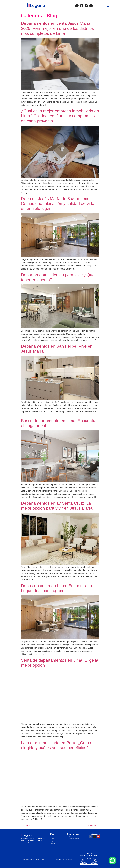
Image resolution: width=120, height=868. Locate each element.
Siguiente (93, 825)
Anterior (26, 825)
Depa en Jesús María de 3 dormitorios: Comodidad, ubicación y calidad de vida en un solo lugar (58, 204)
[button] (108, 6)
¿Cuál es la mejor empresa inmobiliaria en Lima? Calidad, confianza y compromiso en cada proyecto (60, 116)
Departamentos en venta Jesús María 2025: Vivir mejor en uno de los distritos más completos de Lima (57, 28)
